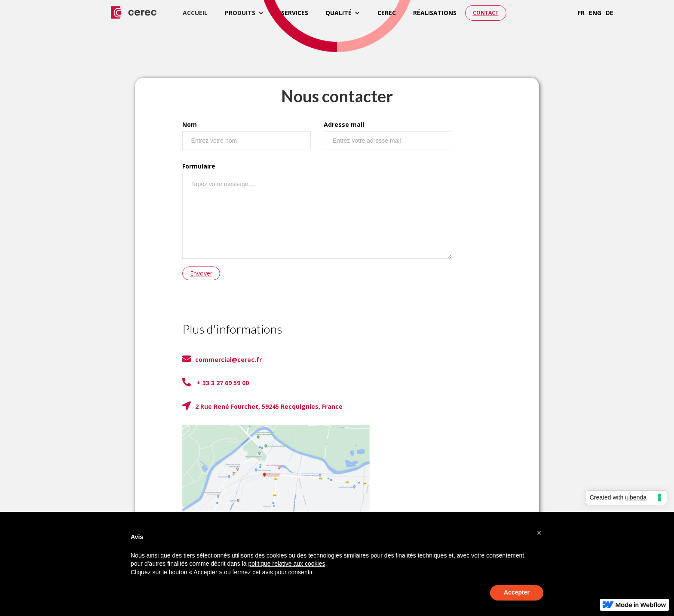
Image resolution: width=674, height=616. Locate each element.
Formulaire (199, 166)
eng (595, 13)
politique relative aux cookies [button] (286, 564)
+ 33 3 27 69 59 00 (216, 382)
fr (581, 13)
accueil (195, 13)
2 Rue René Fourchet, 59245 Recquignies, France (262, 406)
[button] (244, 13)
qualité (339, 13)
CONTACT (486, 13)
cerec (387, 13)
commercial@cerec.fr (222, 359)
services (295, 13)
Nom (190, 124)
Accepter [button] (517, 592)
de (610, 13)
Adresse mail (344, 124)
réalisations (435, 13)
